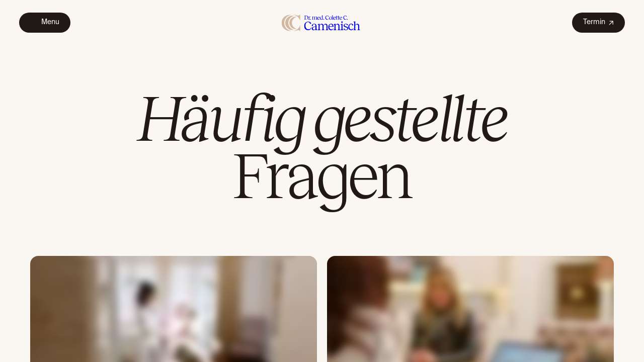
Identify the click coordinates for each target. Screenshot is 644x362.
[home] (321, 22)
